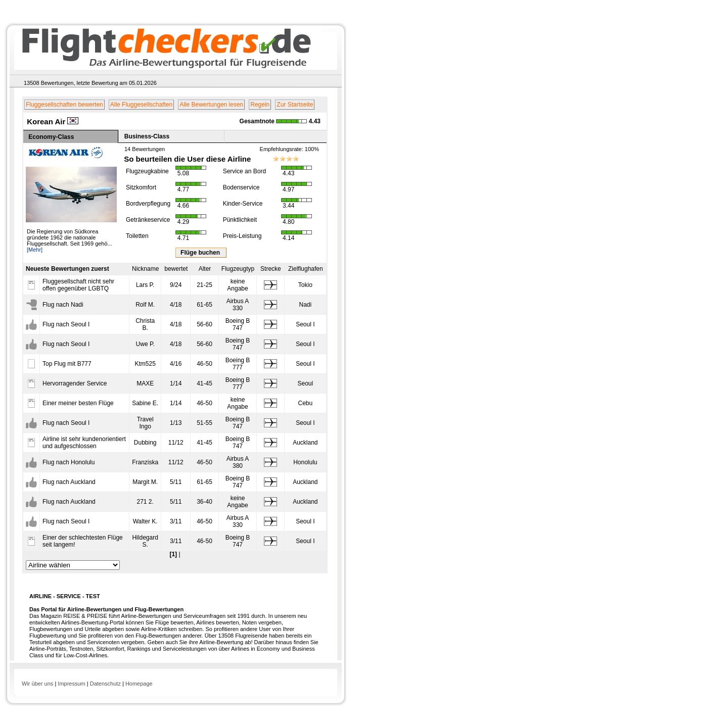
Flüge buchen (201, 253)
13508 (32, 83)
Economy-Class (51, 137)
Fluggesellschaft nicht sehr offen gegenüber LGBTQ (78, 285)
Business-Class (147, 136)
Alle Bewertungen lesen (211, 105)
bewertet (176, 269)
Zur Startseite (295, 105)
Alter (205, 269)
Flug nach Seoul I (66, 324)
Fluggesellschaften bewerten (64, 105)
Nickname (145, 269)
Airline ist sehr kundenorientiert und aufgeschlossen (84, 443)
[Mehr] (35, 250)
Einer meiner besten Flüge (78, 403)
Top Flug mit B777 (67, 364)
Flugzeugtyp (238, 269)
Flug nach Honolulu (69, 462)
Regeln (260, 105)
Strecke (271, 269)
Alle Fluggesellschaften (141, 105)
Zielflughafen (306, 269)
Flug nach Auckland (69, 482)
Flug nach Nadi (63, 305)
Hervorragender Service (75, 383)
